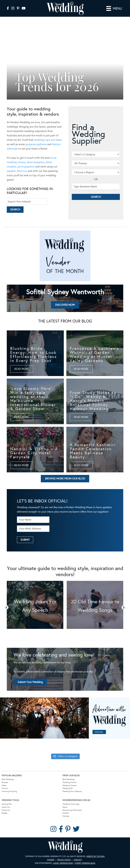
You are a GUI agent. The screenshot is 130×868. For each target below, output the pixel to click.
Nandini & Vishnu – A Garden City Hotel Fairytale (34, 453)
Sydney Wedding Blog (85, 863)
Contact (66, 813)
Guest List (6, 807)
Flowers (5, 788)
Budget (5, 813)
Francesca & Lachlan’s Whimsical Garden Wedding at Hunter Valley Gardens (94, 355)
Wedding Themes (70, 785)
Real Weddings (8, 779)
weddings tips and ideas (48, 140)
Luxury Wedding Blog (63, 863)
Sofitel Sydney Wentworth (65, 292)
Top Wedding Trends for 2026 (57, 81)
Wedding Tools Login (71, 804)
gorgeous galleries (36, 144)
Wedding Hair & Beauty (72, 791)
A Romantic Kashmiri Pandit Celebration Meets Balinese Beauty (93, 451)
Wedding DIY (68, 788)
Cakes (4, 785)
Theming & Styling (9, 791)
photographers (26, 167)
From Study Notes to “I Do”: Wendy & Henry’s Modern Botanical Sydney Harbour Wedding (93, 401)
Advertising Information (72, 810)
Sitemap (66, 816)
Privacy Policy (64, 860)
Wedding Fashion (70, 782)
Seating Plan (7, 804)
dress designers (36, 162)
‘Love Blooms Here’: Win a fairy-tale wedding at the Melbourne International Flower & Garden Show (33, 399)
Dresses (5, 782)
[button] (10, 62)
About (65, 807)
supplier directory (17, 171)
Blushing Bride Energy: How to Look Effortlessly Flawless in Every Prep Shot (34, 355)
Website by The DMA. (96, 856)
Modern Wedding (65, 847)
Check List (6, 810)
